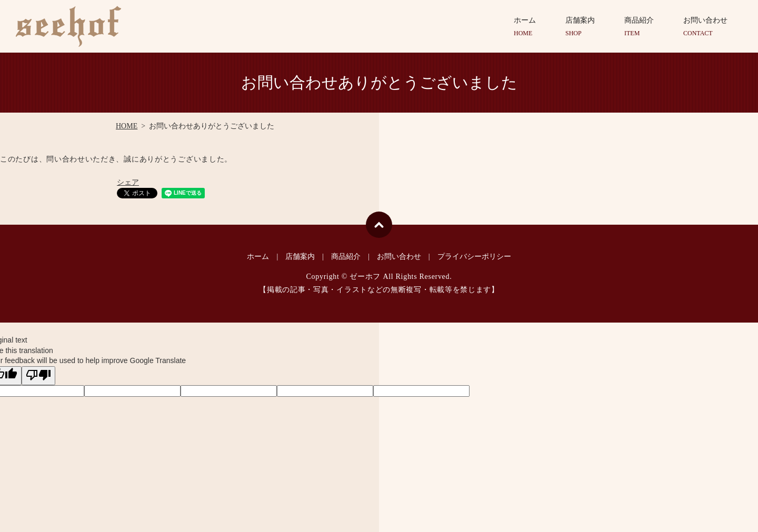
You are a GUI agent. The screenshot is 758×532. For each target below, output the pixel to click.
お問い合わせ (705, 27)
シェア (128, 182)
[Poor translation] (38, 376)
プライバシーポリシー (474, 257)
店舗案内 (580, 27)
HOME (127, 126)
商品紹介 (639, 27)
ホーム (525, 27)
